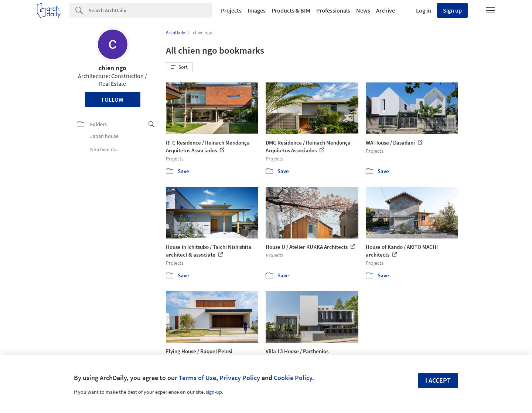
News (363, 10)
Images (257, 10)
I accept (438, 380)
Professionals (333, 10)
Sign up (452, 10)
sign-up (214, 392)
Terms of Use (197, 378)
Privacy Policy (240, 378)
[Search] (150, 10)
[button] (179, 67)
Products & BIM (291, 10)
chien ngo (112, 68)
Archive (386, 10)
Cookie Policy (293, 378)
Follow (112, 99)
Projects (231, 10)
